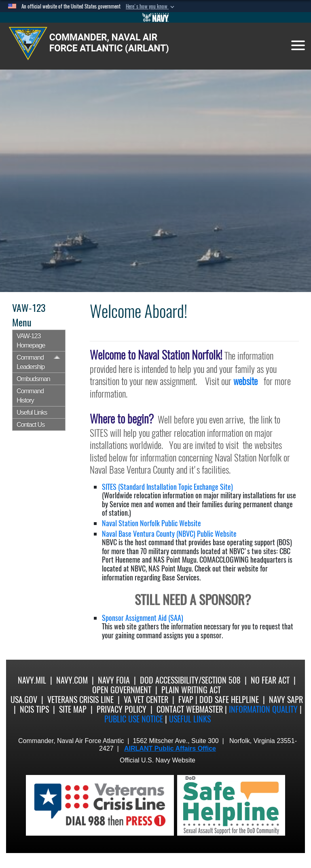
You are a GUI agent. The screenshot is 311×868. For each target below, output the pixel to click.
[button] (151, 6)
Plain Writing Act (191, 690)
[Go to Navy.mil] (156, 17)
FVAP (186, 700)
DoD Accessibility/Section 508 (190, 680)
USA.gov (24, 700)
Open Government (122, 690)
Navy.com (72, 680)
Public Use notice (134, 719)
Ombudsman (33, 379)
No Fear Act (270, 680)
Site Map (73, 709)
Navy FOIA (114, 680)
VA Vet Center (146, 700)
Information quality (263, 709)
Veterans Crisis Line (80, 700)
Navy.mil (32, 680)
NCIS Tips (34, 709)
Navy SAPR (286, 700)
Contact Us (31, 424)
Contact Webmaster (190, 709)
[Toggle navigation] (298, 45)
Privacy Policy (122, 709)
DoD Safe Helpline (229, 700)
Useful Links (32, 412)
